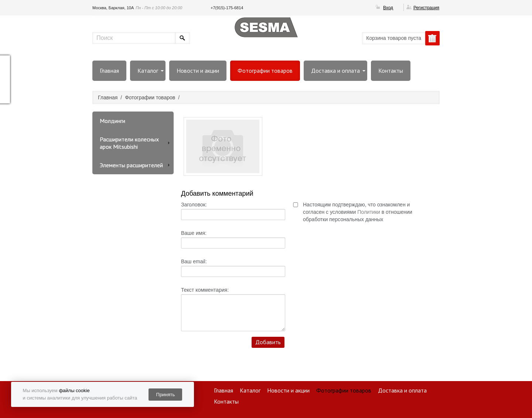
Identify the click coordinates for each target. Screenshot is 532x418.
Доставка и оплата (335, 71)
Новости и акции (198, 71)
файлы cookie (74, 390)
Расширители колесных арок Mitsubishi (129, 143)
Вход (388, 8)
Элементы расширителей (131, 165)
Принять (166, 395)
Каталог (148, 71)
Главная (109, 71)
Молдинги (112, 121)
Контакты (391, 71)
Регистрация (426, 8)
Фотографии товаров (265, 71)
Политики (369, 212)
